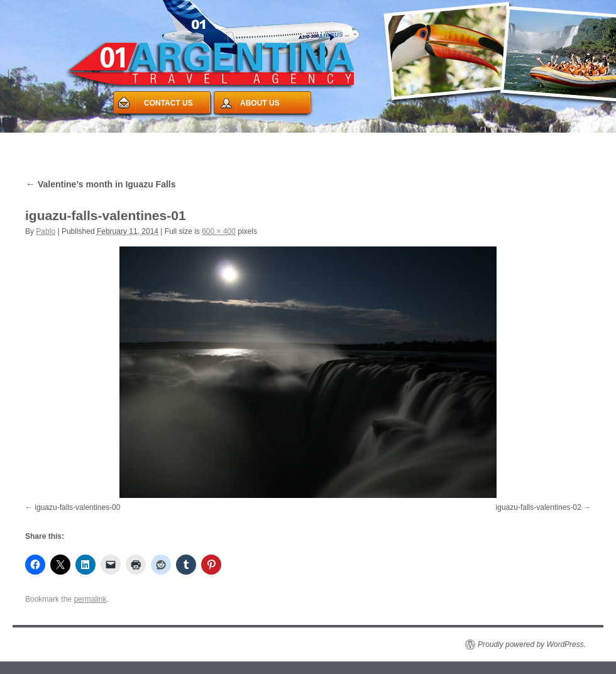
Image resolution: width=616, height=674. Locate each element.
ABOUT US (260, 103)
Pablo (46, 231)
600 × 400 (219, 231)
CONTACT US (168, 103)
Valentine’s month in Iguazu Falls (101, 184)
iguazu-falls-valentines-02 (539, 507)
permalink (90, 599)
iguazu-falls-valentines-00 (77, 507)
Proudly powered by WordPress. (532, 644)
